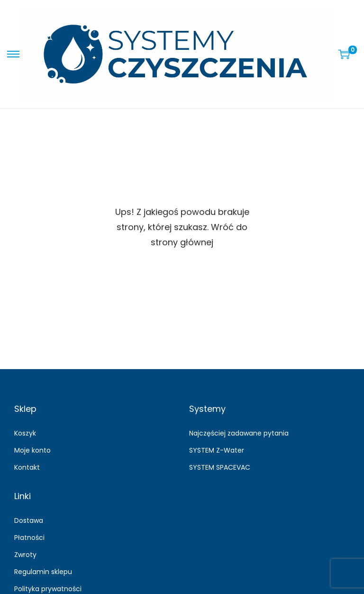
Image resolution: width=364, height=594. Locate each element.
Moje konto (32, 450)
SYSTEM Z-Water (217, 450)
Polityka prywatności (48, 589)
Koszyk (25, 433)
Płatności (29, 538)
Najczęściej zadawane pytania (239, 433)
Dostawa (29, 520)
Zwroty (25, 555)
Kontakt (27, 467)
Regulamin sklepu (43, 572)
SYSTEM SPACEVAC (220, 467)
